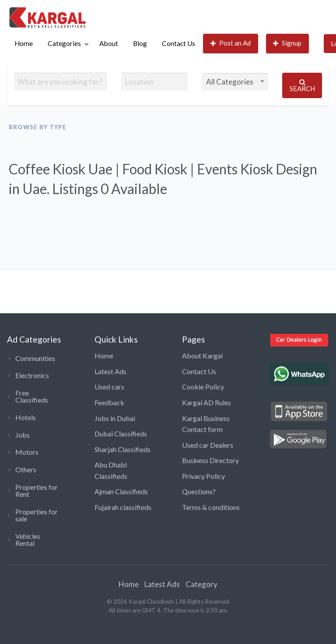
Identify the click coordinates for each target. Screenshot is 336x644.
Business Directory (210, 460)
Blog (140, 43)
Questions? (199, 491)
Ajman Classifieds (121, 491)
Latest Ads (110, 371)
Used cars (109, 387)
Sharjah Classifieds (122, 449)
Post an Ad (231, 43)
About (109, 43)
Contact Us (178, 43)
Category (201, 584)
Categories (64, 43)
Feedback (109, 402)
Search (302, 86)
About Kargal (202, 356)
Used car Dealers (208, 445)
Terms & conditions (211, 507)
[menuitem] (24, 44)
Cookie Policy (203, 387)
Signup (287, 43)
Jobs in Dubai (115, 418)
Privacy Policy (203, 476)
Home (24, 43)
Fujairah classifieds (123, 507)
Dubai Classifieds (121, 433)
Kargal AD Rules (206, 402)
